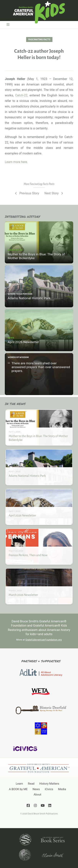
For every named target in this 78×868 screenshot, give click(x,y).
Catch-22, (22, 95)
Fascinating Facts (39, 40)
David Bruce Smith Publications (43, 814)
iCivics (49, 789)
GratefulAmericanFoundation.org (44, 640)
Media (62, 789)
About (37, 795)
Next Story (54, 193)
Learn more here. (16, 162)
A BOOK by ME (18, 789)
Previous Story (27, 193)
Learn (19, 784)
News (36, 789)
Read (31, 784)
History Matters (49, 784)
